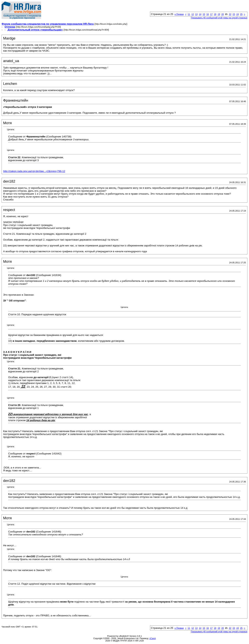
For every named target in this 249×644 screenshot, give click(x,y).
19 (219, 14)
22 (230, 14)
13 (196, 14)
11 (189, 14)
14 (200, 14)
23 (234, 14)
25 (241, 14)
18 (215, 14)
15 (204, 14)
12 (193, 14)
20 (223, 14)
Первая (179, 14)
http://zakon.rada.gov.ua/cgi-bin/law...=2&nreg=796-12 (34, 171)
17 (211, 14)
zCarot (153, 638)
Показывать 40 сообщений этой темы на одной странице (219, 18)
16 (208, 14)
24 (238, 14)
